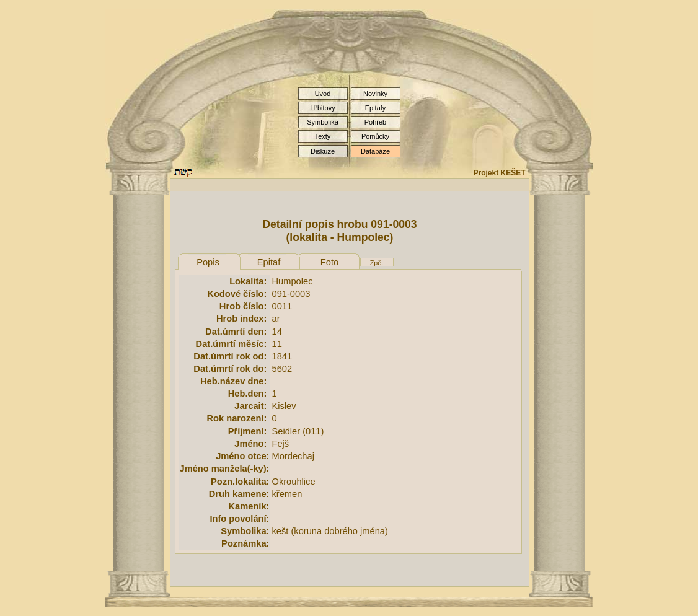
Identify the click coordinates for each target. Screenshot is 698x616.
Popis (208, 262)
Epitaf (269, 262)
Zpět (377, 263)
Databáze (375, 151)
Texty (323, 136)
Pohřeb (375, 122)
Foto (329, 262)
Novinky (375, 94)
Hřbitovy (322, 108)
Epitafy (376, 108)
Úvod (323, 94)
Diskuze (323, 151)
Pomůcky (375, 136)
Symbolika (323, 122)
